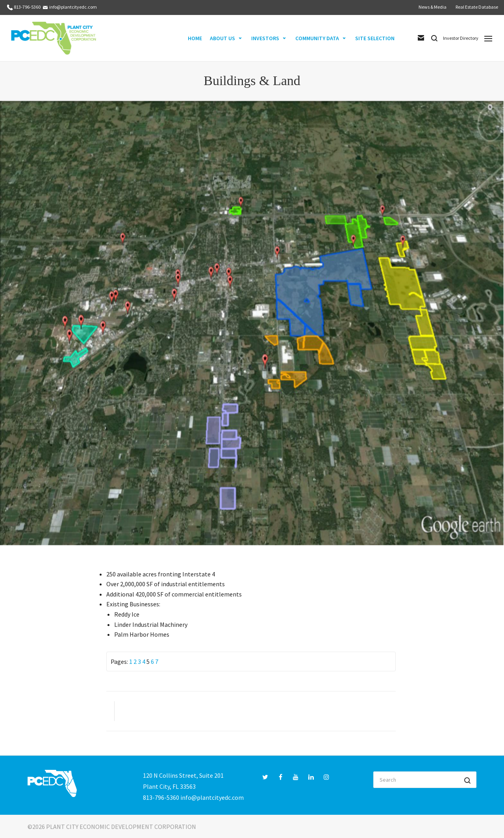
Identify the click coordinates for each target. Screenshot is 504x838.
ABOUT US (222, 38)
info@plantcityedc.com (73, 7)
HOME (195, 38)
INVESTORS (265, 38)
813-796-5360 (27, 7)
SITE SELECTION (375, 38)
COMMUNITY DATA (317, 38)
